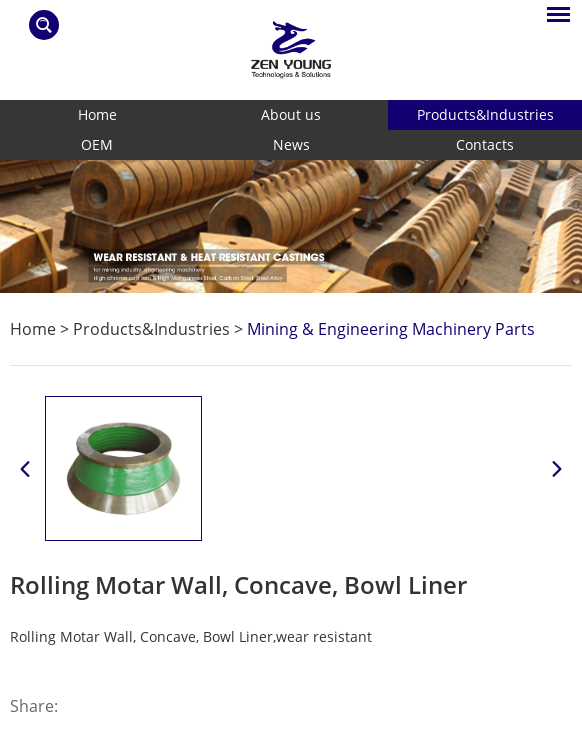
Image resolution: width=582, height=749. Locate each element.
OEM (97, 144)
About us (291, 114)
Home (97, 114)
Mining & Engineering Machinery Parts (391, 329)
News (291, 144)
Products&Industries (485, 114)
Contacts (485, 144)
